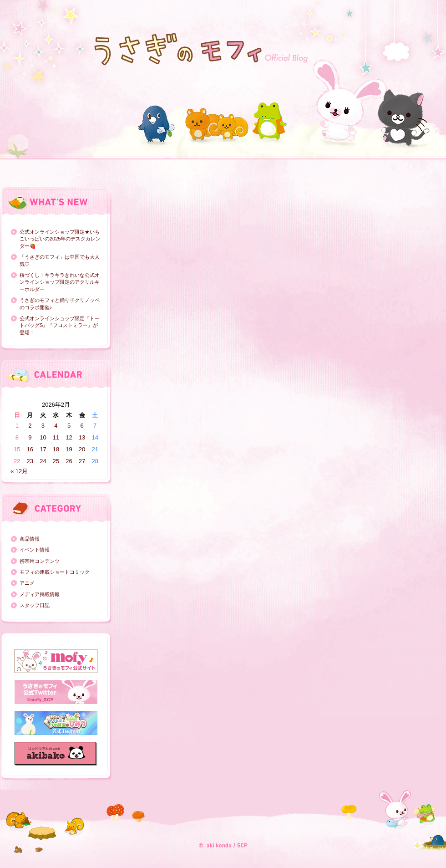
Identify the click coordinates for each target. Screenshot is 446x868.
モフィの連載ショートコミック (55, 572)
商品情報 (30, 539)
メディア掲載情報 (40, 594)
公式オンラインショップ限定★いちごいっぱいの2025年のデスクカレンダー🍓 (60, 239)
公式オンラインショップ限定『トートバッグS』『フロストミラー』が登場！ (60, 325)
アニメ (27, 583)
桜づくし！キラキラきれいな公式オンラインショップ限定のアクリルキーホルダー (60, 282)
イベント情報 (35, 550)
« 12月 (19, 471)
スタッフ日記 (35, 605)
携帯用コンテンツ (40, 561)
